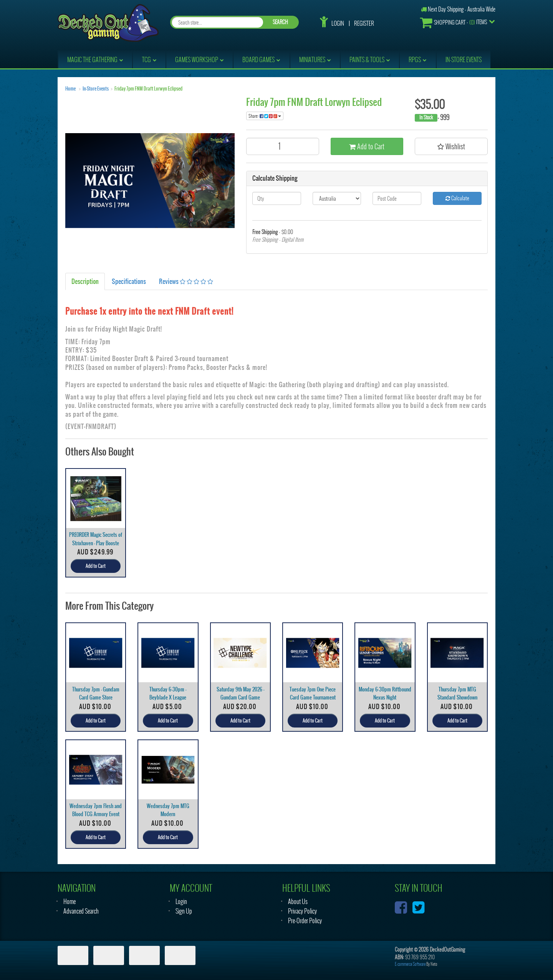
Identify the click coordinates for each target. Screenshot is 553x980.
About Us (298, 902)
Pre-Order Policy (305, 921)
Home (70, 89)
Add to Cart (367, 146)
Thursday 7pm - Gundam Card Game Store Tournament (96, 697)
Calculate (457, 198)
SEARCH (280, 22)
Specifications (129, 281)
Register (364, 23)
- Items (454, 22)
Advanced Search (81, 911)
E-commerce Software (410, 964)
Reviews (186, 281)
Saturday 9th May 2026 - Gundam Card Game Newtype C (240, 697)
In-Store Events (96, 89)
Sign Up (184, 911)
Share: (265, 116)
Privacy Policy (302, 911)
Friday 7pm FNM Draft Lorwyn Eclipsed (148, 89)
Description (85, 281)
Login (338, 23)
